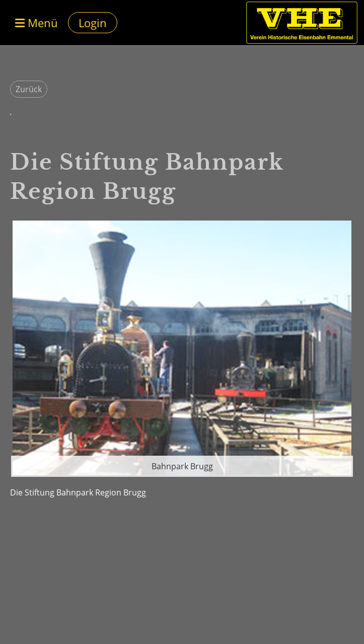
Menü (37, 23)
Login (93, 23)
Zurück (29, 89)
